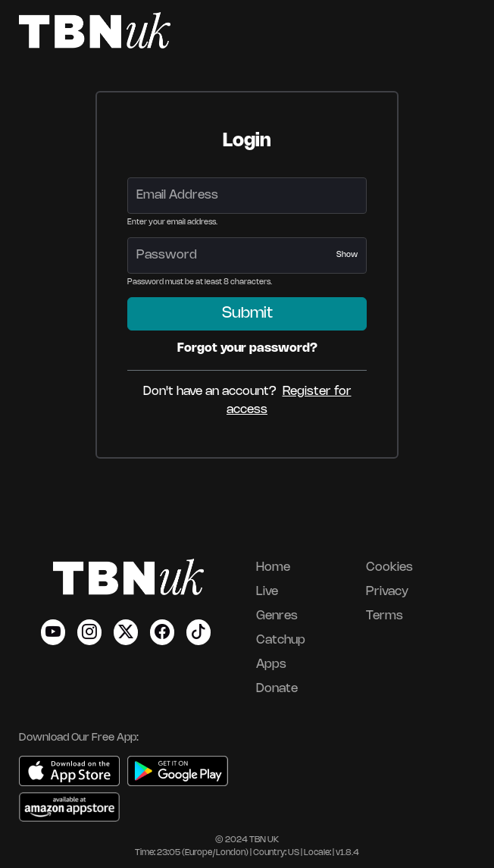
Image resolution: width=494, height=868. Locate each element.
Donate (277, 689)
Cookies (389, 567)
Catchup (281, 640)
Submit (247, 313)
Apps (271, 664)
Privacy (387, 592)
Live (267, 592)
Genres (277, 616)
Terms (385, 616)
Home (273, 567)
